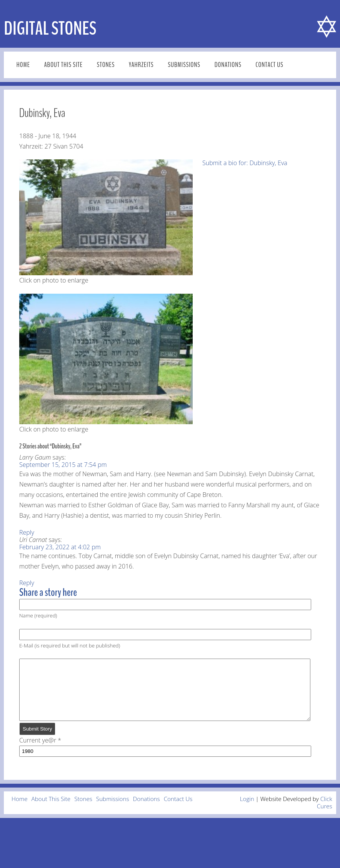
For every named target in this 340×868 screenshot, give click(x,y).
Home (23, 65)
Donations (228, 65)
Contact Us (270, 65)
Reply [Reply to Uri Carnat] (27, 583)
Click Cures (325, 814)
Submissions (184, 65)
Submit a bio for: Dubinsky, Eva (245, 163)
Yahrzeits (141, 65)
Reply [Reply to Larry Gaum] (27, 532)
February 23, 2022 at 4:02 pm (60, 547)
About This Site (63, 65)
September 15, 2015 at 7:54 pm (63, 465)
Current (38, 752)
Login (247, 810)
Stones (106, 65)
